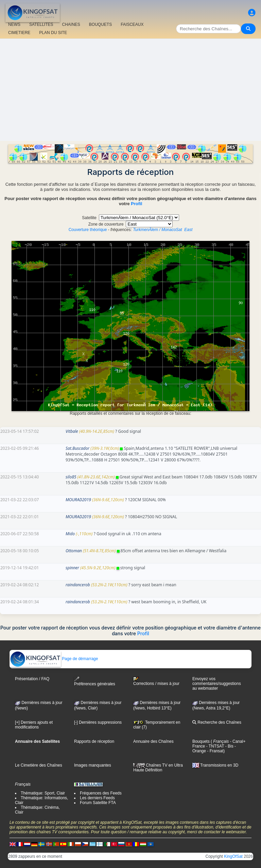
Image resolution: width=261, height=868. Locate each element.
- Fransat (215, 751)
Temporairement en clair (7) (157, 725)
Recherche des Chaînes (217, 722)
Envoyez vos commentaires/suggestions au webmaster (217, 684)
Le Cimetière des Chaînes (39, 765)
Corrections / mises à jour (156, 681)
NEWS (14, 24)
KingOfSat (233, 856)
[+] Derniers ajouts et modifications (34, 725)
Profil (136, 204)
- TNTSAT (214, 746)
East (188, 230)
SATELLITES (41, 24)
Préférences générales (95, 681)
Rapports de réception (94, 741)
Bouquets (201, 741)
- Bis (229, 746)
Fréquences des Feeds (101, 793)
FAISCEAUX (132, 24)
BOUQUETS (100, 24)
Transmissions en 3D (215, 765)
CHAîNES (71, 24)
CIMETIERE (19, 33)
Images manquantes (93, 765)
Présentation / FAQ (32, 679)
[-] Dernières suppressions (98, 722)
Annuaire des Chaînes (153, 741)
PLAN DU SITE (53, 33)
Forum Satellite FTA (98, 803)
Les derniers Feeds (97, 798)
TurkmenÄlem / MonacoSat (158, 230)
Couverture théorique (88, 230)
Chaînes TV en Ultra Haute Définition (158, 768)
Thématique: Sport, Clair (43, 793)
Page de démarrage (54, 659)
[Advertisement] (130, 90)
